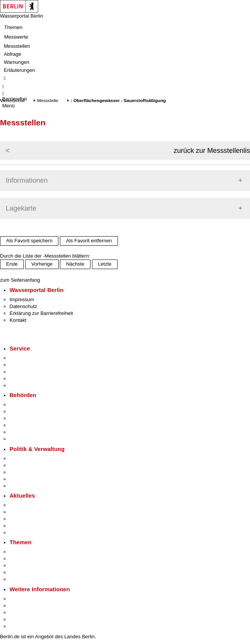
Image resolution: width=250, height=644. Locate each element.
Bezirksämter (24, 418)
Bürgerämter (23, 425)
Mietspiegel (22, 572)
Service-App (23, 358)
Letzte (105, 264)
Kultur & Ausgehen (30, 599)
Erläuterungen (19, 70)
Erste (12, 264)
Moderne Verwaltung (32, 565)
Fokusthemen (25, 552)
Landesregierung (28, 458)
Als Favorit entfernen (89, 241)
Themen (13, 27)
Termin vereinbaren (31, 365)
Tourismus (21, 606)
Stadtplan (20, 626)
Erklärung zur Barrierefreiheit (41, 313)
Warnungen (17, 62)
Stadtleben (21, 619)
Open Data (22, 479)
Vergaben (20, 486)
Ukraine (18, 526)
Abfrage (13, 54)
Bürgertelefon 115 (29, 372)
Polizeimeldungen (29, 512)
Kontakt (18, 320)
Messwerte (16, 37)
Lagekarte (21, 208)
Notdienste (21, 379)
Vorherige (42, 264)
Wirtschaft (21, 612)
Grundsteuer (23, 579)
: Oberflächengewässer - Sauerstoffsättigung (118, 100)
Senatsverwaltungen (32, 411)
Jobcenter (20, 432)
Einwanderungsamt (31, 439)
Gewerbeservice (27, 385)
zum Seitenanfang (20, 280)
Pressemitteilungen (31, 505)
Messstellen (17, 46)
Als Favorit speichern (29, 241)
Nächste (75, 264)
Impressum (22, 299)
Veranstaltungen (27, 519)
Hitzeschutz (22, 533)
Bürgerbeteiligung (29, 472)
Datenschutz (23, 306)
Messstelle (48, 100)
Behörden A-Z (25, 405)
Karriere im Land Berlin (35, 465)
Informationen (27, 180)
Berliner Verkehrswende (36, 559)
